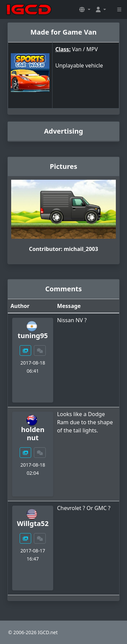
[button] (85, 9)
